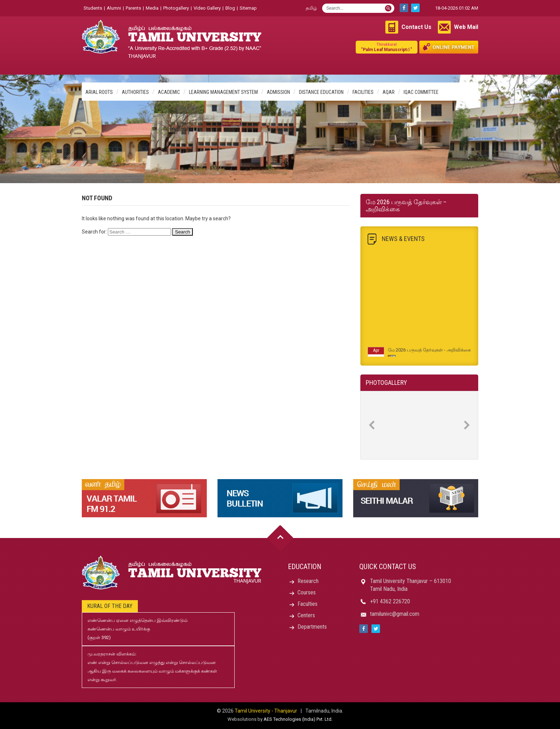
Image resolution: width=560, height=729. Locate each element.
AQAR (389, 92)
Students (93, 8)
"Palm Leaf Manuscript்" (387, 47)
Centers (306, 615)
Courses (307, 592)
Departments (312, 627)
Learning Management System (223, 92)
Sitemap (248, 8)
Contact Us (416, 27)
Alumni (114, 8)
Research (308, 581)
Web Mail (466, 27)
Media (152, 8)
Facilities (363, 92)
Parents (133, 8)
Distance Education (321, 92)
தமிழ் (311, 8)
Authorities (135, 92)
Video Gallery (207, 8)
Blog (230, 8)
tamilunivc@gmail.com (395, 614)
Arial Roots (99, 92)
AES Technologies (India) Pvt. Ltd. (298, 719)
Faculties (307, 604)
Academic (169, 92)
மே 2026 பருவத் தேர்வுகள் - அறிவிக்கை (429, 352)
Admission (278, 92)
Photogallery (176, 8)
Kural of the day (110, 606)
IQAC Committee (421, 92)
